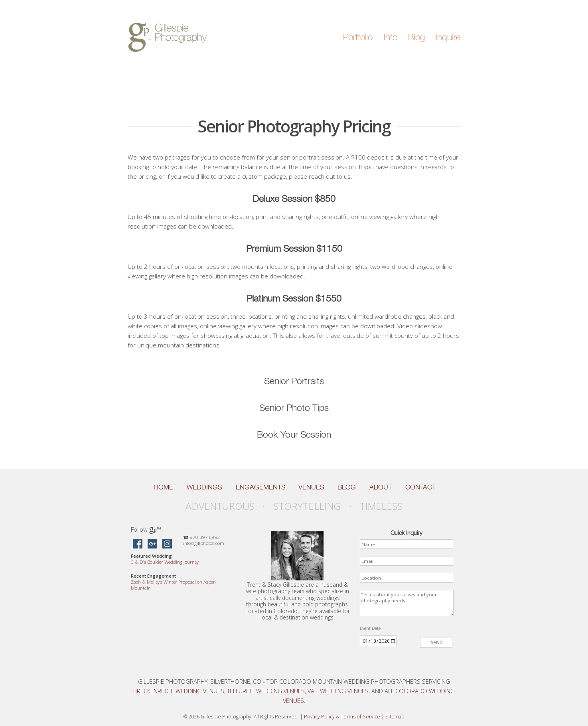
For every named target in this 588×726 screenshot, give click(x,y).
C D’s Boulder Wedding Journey (165, 562)
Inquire (448, 37)
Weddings (204, 487)
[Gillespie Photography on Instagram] (167, 544)
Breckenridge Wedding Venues (179, 691)
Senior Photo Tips (294, 407)
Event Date (370, 628)
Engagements (261, 487)
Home (163, 487)
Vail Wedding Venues (338, 691)
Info (390, 37)
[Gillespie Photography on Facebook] (138, 544)
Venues (311, 487)
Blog (416, 37)
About (381, 487)
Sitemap (395, 717)
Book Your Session (294, 434)
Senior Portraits (294, 381)
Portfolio (358, 37)
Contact (420, 487)
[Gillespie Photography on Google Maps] (152, 544)
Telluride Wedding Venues (266, 691)
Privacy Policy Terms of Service (342, 717)
